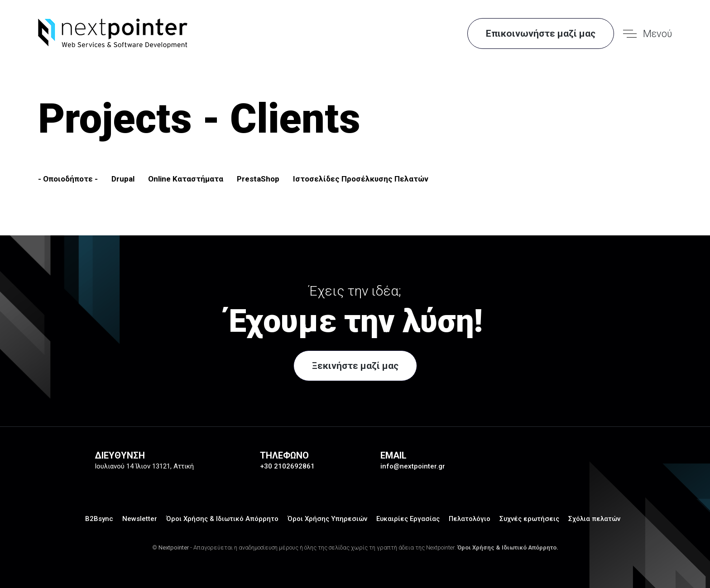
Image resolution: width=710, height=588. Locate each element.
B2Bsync (99, 519)
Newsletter (140, 519)
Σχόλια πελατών (594, 519)
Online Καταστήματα (186, 179)
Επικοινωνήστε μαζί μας (541, 33)
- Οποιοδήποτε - (68, 179)
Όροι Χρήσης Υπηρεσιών (327, 519)
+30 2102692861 (287, 466)
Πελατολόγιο (470, 519)
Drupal (123, 179)
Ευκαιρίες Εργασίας (408, 519)
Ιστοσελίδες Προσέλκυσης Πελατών (361, 179)
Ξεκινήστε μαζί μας (355, 366)
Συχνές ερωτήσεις (529, 519)
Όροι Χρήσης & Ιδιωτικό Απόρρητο (222, 519)
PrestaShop (258, 179)
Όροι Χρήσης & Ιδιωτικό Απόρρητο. (508, 547)
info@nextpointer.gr (413, 466)
